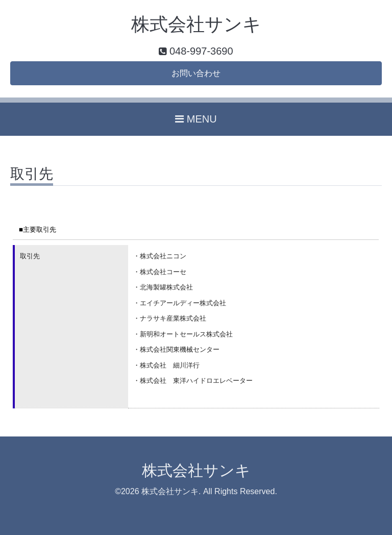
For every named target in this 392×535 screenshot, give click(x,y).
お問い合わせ (196, 73)
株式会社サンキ (196, 24)
